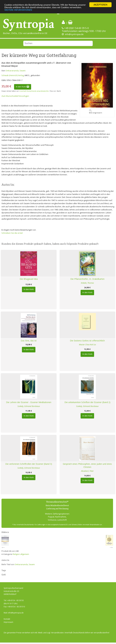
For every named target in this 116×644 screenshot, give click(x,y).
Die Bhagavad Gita (29, 279)
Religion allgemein (21, 554)
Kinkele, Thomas (87, 283)
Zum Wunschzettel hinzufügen (15, 96)
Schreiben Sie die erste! (12, 233)
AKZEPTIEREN (100, 5)
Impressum (8, 622)
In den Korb (23, 87)
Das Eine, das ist (29, 341)
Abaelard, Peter (87, 471)
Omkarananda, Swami (15, 71)
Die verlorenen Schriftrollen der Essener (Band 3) (29, 464)
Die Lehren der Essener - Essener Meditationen (29, 402)
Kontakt (7, 619)
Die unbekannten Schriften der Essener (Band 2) (87, 402)
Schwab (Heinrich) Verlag (13, 75)
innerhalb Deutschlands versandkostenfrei (34, 91)
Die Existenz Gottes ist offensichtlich (87, 341)
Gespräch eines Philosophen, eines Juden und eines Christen (87, 465)
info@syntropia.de (74, 34)
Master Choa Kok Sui (87, 345)
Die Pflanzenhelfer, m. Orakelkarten (87, 279)
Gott (4, 575)
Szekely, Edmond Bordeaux (29, 406)
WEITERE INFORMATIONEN (18, 10)
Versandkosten (57, 633)
